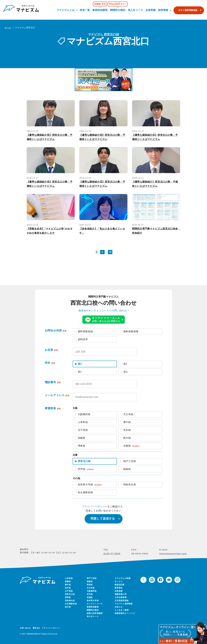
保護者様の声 (121, 594)
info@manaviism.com (173, 554)
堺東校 (68, 597)
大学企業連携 (121, 597)
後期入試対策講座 (95, 613)
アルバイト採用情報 (124, 604)
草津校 (90, 585)
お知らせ (119, 607)
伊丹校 (90, 594)
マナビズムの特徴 (123, 578)
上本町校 (69, 578)
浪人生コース (134, 10)
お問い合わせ (25, 628)
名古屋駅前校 (71, 604)
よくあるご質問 (122, 610)
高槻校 (68, 581)
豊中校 (68, 585)
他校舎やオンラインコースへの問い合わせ (103, 311)
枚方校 (68, 607)
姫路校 (90, 581)
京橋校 (90, 597)
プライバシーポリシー (95, 506)
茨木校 (68, 588)
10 (110, 252)
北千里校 (69, 591)
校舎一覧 (83, 10)
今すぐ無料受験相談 (186, 10)
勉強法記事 (120, 585)
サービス (119, 581)
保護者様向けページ (125, 613)
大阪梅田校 (92, 591)
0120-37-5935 (112, 554)
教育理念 (119, 588)
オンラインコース (95, 604)
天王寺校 (91, 588)
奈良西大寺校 (93, 601)
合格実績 (149, 10)
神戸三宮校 (92, 578)
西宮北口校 (70, 594)
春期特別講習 (98, 10)
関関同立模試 (116, 10)
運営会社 (36, 628)
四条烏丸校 (70, 601)
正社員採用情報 (122, 601)
